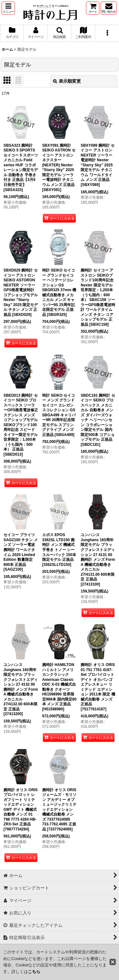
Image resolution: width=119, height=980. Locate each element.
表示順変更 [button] (67, 81)
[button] (8, 8)
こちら (34, 972)
